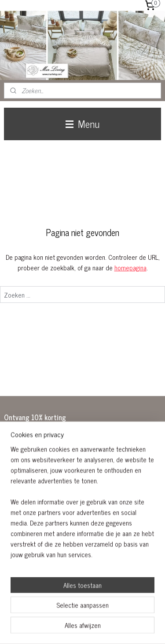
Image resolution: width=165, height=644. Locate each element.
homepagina (130, 267)
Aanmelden (26, 501)
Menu (82, 124)
